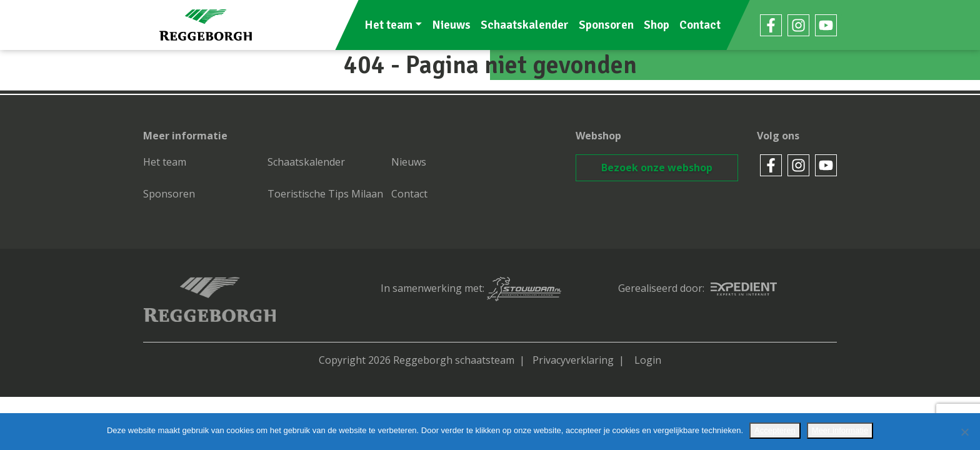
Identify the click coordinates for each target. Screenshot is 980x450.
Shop (657, 25)
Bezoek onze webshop (657, 167)
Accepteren (775, 430)
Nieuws (451, 25)
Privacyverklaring (573, 360)
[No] (964, 432)
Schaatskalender (525, 25)
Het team (388, 25)
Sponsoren (606, 25)
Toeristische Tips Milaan (325, 194)
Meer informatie (840, 430)
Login (648, 360)
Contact (700, 25)
